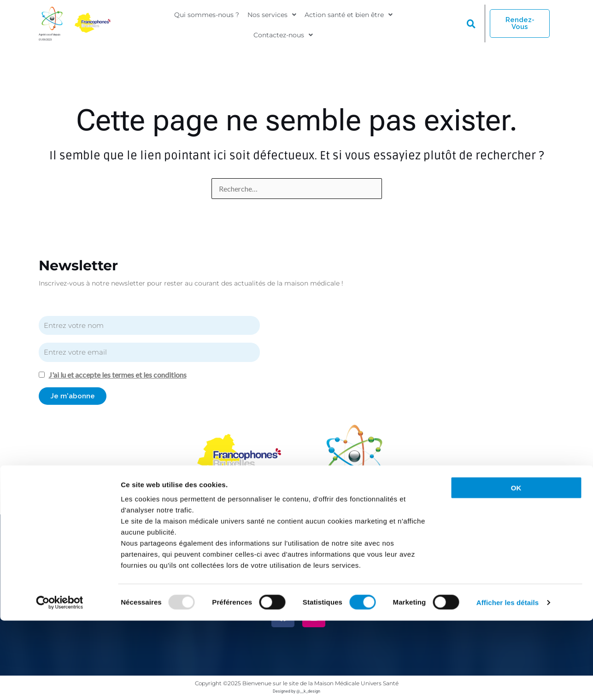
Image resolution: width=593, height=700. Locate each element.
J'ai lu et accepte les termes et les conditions (124, 375)
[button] (272, 17)
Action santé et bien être (349, 17)
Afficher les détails (508, 682)
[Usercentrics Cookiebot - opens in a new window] (60, 682)
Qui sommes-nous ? (207, 17)
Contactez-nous (283, 32)
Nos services (272, 17)
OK (516, 567)
